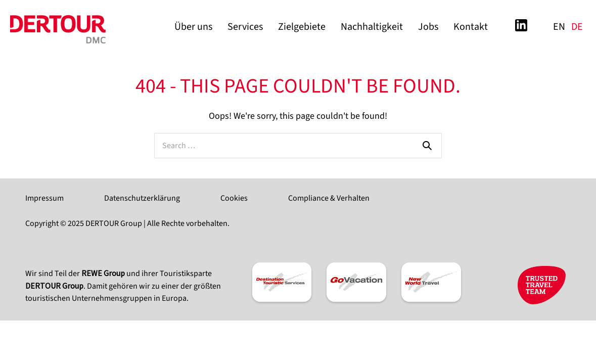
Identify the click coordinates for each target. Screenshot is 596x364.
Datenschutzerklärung (142, 198)
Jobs (428, 27)
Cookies (234, 198)
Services (245, 27)
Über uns (193, 27)
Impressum (44, 198)
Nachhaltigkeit (372, 27)
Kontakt (471, 27)
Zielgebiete (302, 27)
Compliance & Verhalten (329, 198)
